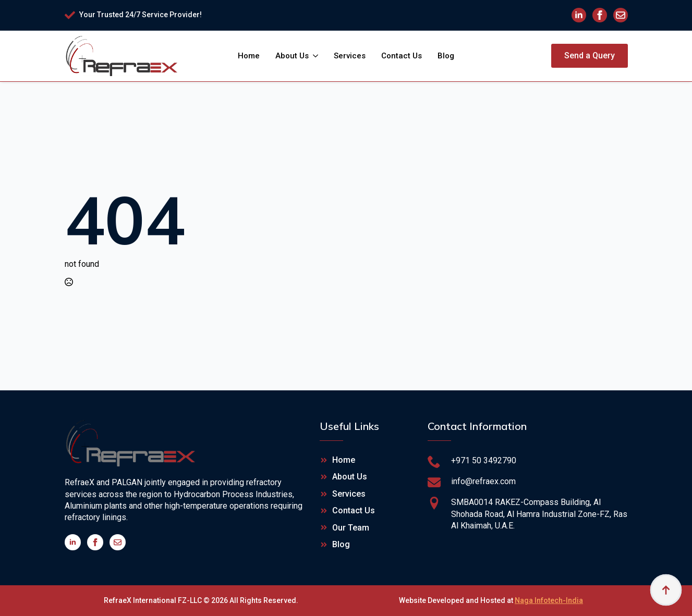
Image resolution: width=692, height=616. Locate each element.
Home (249, 56)
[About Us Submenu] (317, 56)
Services (350, 56)
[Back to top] (666, 590)
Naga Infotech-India (549, 600)
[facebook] (600, 15)
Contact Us (402, 56)
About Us (292, 56)
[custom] (621, 15)
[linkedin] (579, 15)
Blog (446, 56)
